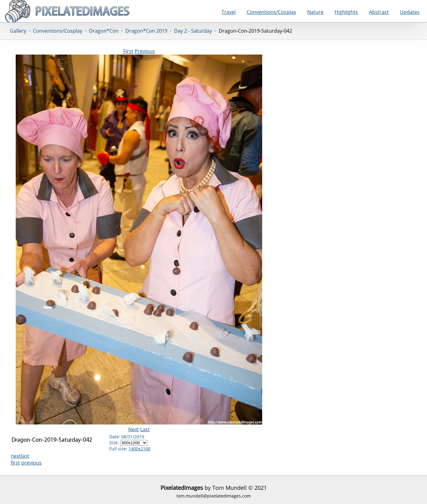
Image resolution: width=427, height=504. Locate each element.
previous (31, 463)
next (16, 456)
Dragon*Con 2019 (146, 31)
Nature (315, 12)
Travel (229, 12)
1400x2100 (139, 449)
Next (134, 429)
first (15, 463)
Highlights (346, 12)
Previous (145, 51)
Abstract (379, 12)
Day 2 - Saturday (193, 31)
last (25, 456)
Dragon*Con (104, 31)
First (128, 51)
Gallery (18, 31)
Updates (410, 12)
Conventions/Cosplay (271, 12)
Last (145, 429)
